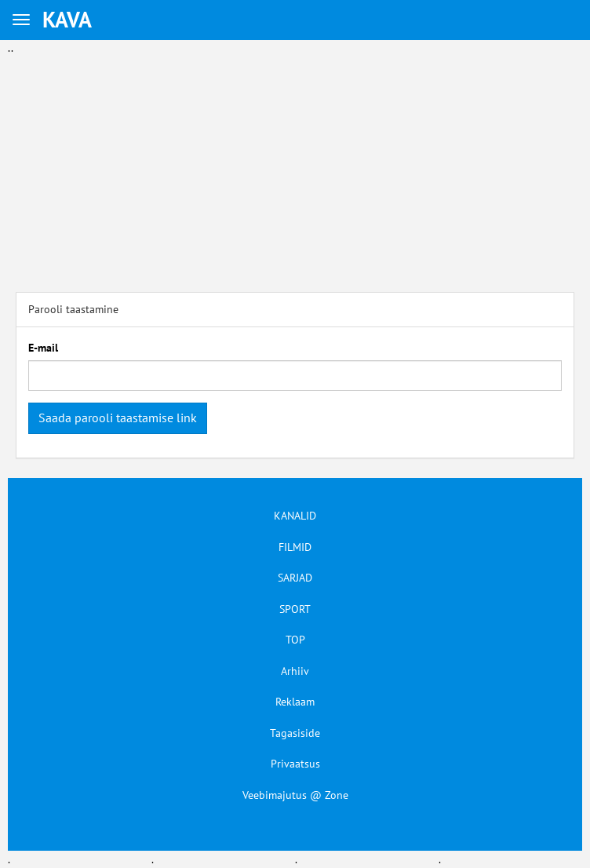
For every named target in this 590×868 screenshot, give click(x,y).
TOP (295, 640)
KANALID (295, 516)
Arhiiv (295, 671)
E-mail (43, 348)
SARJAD (295, 578)
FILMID (295, 547)
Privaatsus (295, 764)
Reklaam (295, 702)
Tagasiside (295, 733)
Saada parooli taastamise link (118, 418)
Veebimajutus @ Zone (295, 795)
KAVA (67, 19)
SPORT (295, 609)
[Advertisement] (295, 166)
